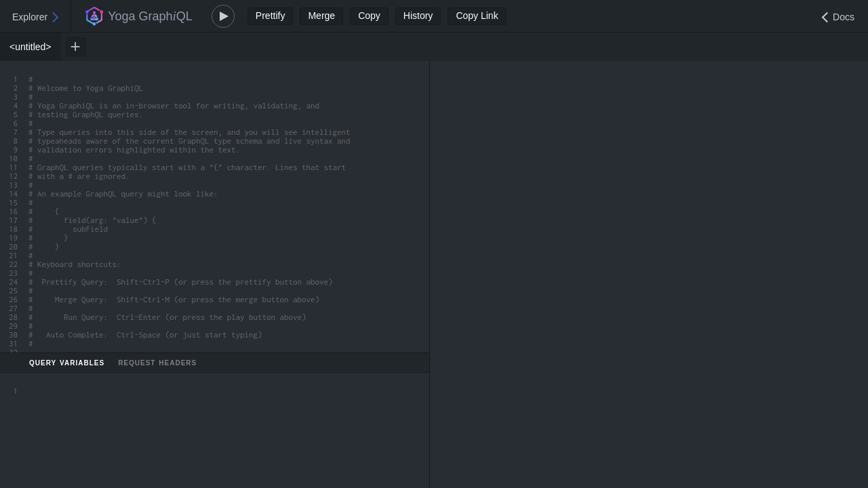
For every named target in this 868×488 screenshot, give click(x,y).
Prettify (271, 16)
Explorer (30, 17)
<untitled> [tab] (31, 47)
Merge (321, 16)
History (418, 16)
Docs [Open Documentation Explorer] (844, 17)
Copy (369, 16)
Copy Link (477, 16)
